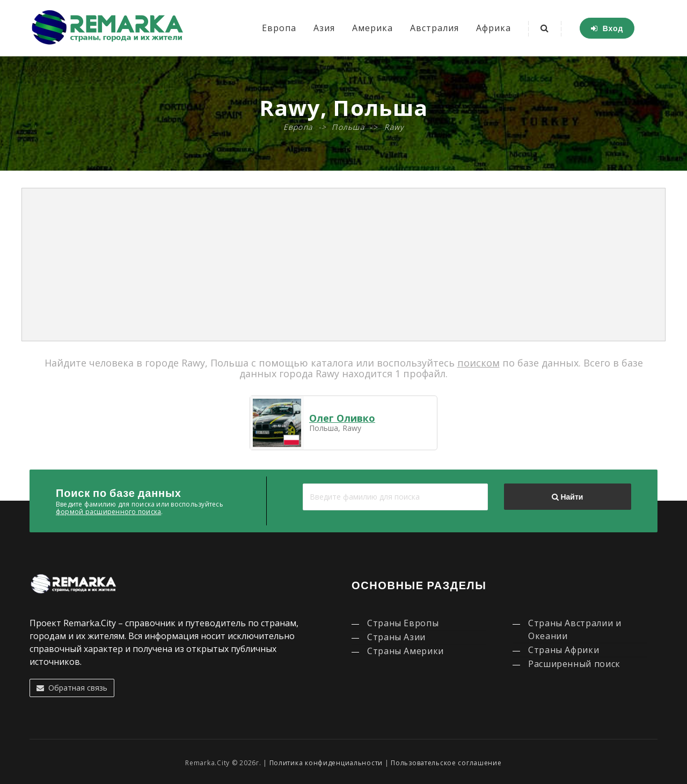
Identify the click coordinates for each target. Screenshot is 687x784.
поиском (478, 363)
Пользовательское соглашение (446, 763)
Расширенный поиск (574, 664)
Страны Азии (396, 637)
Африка (494, 28)
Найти (567, 497)
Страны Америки (405, 651)
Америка (372, 28)
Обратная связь (72, 688)
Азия (324, 28)
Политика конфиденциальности (326, 763)
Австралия (434, 28)
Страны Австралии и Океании (575, 629)
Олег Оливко (342, 418)
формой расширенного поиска (108, 512)
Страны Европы (403, 623)
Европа (279, 28)
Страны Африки (564, 650)
